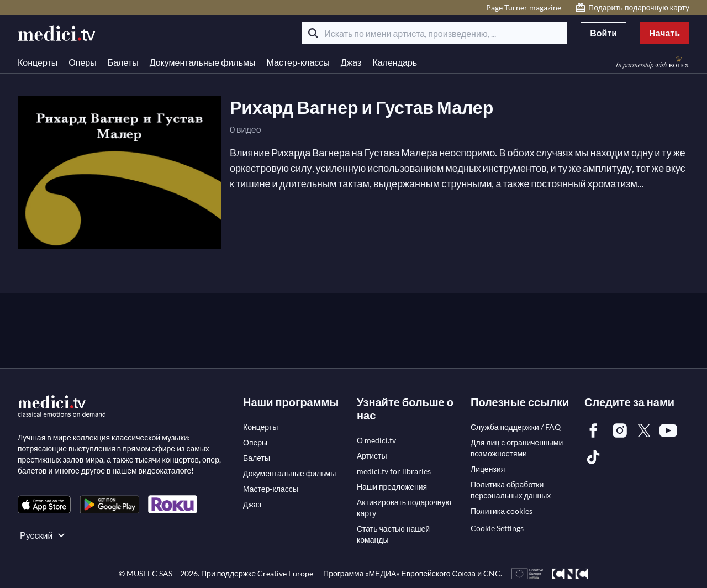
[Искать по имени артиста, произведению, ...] (435, 33)
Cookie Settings (497, 528)
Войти (603, 33)
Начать (664, 33)
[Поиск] (313, 33)
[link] (44, 504)
